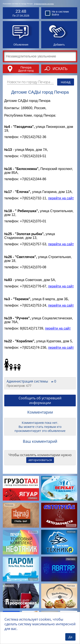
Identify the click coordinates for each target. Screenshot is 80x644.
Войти (55, 15)
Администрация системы (44, 4)
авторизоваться (40, 461)
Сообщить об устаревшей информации (40, 402)
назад (66, 82)
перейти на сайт (61, 199)
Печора (26, 67)
